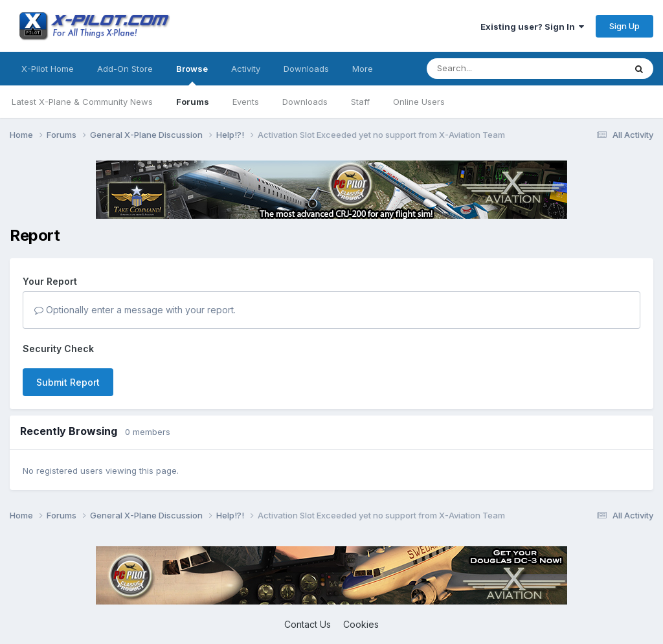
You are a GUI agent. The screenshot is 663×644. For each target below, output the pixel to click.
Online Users (419, 102)
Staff (360, 102)
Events (246, 102)
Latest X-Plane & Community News (82, 102)
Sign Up (624, 26)
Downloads (305, 102)
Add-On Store (125, 69)
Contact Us (308, 624)
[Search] (500, 69)
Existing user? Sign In (532, 27)
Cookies (361, 624)
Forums (193, 102)
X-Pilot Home (48, 69)
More (363, 69)
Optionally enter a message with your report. (135, 310)
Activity (246, 69)
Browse (192, 74)
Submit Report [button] (68, 382)
